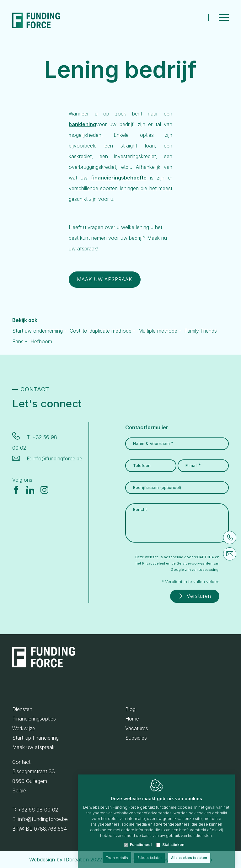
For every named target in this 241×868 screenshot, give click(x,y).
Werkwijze (24, 728)
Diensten (22, 709)
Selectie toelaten (148, 852)
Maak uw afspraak (33, 747)
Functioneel (141, 838)
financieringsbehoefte (119, 180)
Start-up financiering (35, 738)
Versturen (197, 596)
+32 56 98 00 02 (38, 810)
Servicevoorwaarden (195, 562)
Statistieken (173, 838)
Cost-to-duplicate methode (101, 333)
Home (132, 719)
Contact (21, 762)
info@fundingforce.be (57, 458)
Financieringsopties (34, 719)
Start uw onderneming (37, 333)
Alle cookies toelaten (193, 852)
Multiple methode (158, 333)
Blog (130, 709)
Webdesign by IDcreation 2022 (66, 860)
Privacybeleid (154, 562)
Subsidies (136, 738)
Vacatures (137, 728)
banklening (82, 126)
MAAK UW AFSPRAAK (109, 282)
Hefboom (41, 344)
